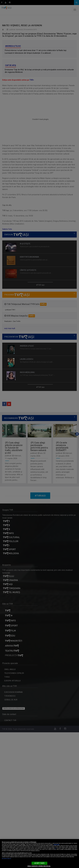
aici (56, 848)
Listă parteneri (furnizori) (6, 859)
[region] (39, 854)
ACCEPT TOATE (39, 863)
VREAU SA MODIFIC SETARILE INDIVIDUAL (39, 866)
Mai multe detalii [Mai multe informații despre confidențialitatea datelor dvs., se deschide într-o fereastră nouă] (56, 845)
